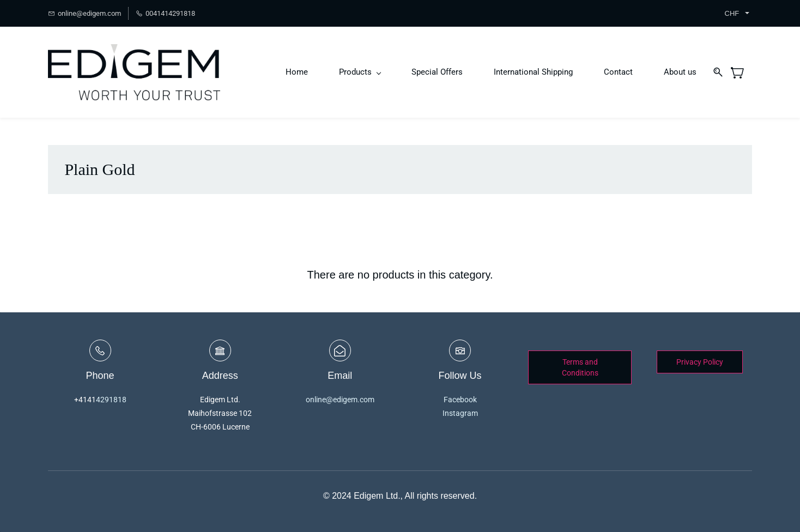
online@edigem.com (340, 400)
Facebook (460, 400)
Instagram (460, 413)
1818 (118, 400)
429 (102, 400)
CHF (732, 13)
